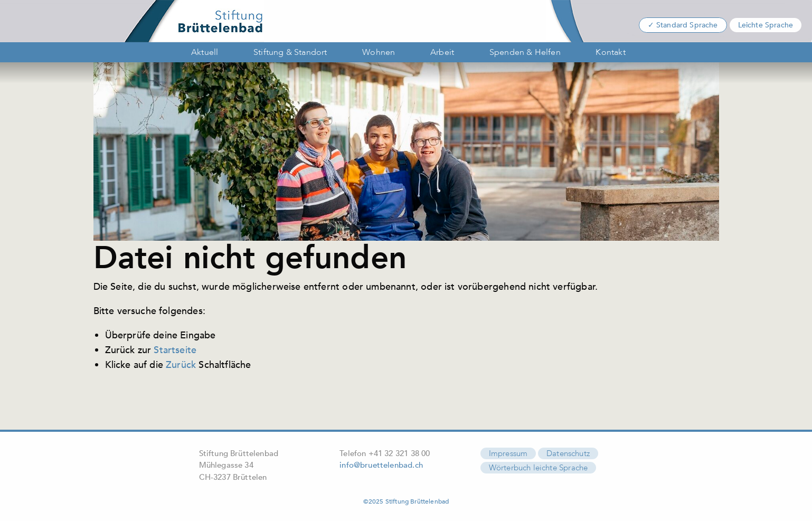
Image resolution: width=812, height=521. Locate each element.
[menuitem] (202, 52)
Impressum (508, 453)
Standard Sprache (687, 25)
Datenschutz (568, 453)
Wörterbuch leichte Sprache (539, 468)
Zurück (181, 365)
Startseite (175, 350)
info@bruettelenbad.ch (381, 465)
